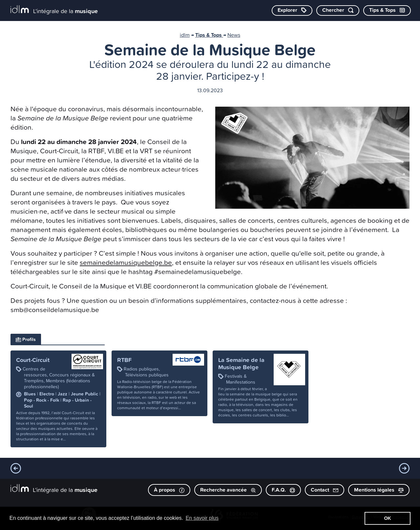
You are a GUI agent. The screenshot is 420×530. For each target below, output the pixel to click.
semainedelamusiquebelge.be (126, 262)
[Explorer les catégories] (292, 11)
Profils (26, 339)
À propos (169, 490)
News (234, 35)
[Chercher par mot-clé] (338, 11)
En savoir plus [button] (202, 518)
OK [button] (388, 518)
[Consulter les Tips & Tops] (387, 11)
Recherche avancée (228, 490)
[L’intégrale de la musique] (54, 10)
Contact (325, 490)
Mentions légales (379, 490)
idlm (185, 35)
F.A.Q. (283, 490)
